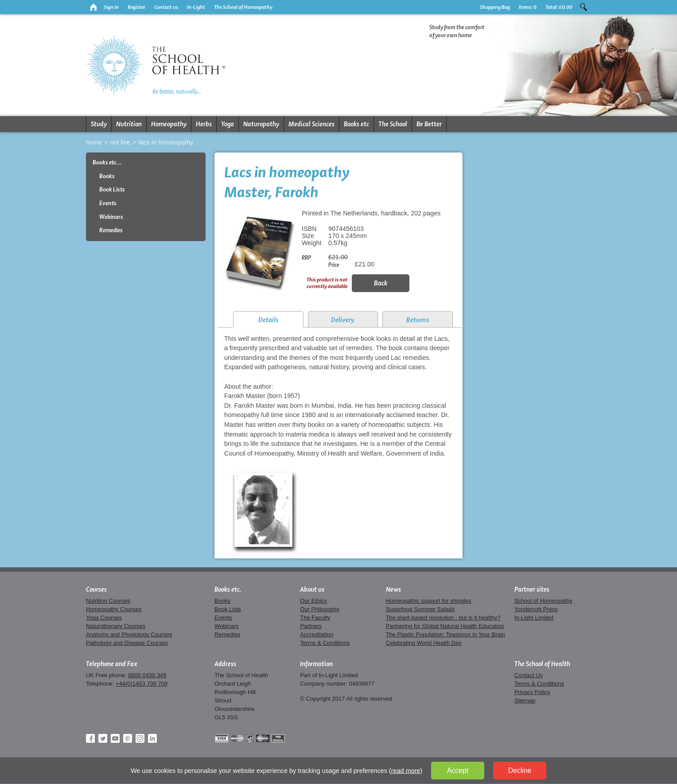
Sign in (111, 7)
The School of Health (542, 664)
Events (108, 203)
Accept (458, 770)
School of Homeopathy (543, 601)
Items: (528, 7)
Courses (96, 589)
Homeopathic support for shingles (429, 601)
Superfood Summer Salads (420, 609)
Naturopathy (261, 124)
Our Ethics (313, 601)
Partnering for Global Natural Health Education (445, 626)
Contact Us (529, 675)
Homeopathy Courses (114, 609)
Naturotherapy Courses (116, 626)
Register (136, 7)
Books (107, 176)
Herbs (204, 124)
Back (381, 283)
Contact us (166, 7)
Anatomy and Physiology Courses (129, 634)
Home (94, 142)
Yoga (228, 124)
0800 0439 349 (147, 675)
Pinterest (128, 738)
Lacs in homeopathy (166, 142)
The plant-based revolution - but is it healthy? (443, 618)
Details (268, 320)
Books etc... (107, 162)
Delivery (343, 320)
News (393, 589)
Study (99, 124)
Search (584, 7)
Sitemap (525, 700)
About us (312, 589)
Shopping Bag (495, 7)
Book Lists (112, 189)
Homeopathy (169, 124)
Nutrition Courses (108, 601)
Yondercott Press (536, 609)
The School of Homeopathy (243, 7)
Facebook (90, 738)
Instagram (140, 738)
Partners (311, 626)
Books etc (356, 124)
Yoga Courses (104, 618)
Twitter (103, 738)
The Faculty (315, 618)
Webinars (111, 217)
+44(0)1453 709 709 (142, 684)
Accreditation (317, 634)
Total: (559, 7)
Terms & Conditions (325, 643)
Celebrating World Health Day (424, 643)
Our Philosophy (320, 609)
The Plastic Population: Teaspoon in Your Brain (445, 634)
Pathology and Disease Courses (127, 643)
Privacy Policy (532, 692)
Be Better (429, 124)
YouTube (115, 738)
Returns (418, 320)
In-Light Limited (534, 618)
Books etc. (228, 589)
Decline (520, 770)
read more (406, 771)
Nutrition (129, 124)
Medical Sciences (311, 124)
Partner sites (532, 589)
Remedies (111, 230)
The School (393, 124)
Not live (120, 142)
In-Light (196, 7)
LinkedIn (152, 738)
